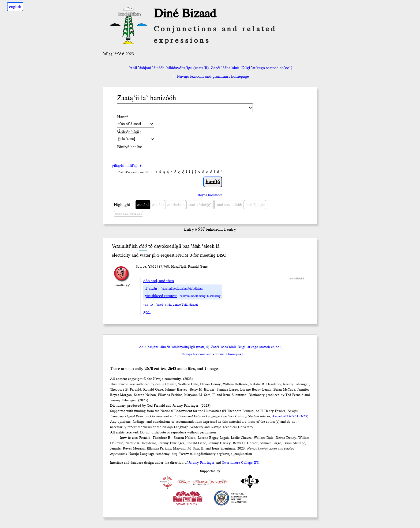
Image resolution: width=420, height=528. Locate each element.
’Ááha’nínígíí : (129, 132)
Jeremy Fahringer (202, 463)
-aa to (148, 304)
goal (147, 312)
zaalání (143, 205)
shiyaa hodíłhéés (210, 195)
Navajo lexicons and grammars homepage (210, 76)
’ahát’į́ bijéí (255, 205)
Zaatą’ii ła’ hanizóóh (147, 98)
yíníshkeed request (161, 296)
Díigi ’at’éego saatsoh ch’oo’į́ (267, 68)
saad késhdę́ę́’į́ (200, 205)
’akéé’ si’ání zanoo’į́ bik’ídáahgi (177, 305)
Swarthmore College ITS (240, 463)
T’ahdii (151, 288)
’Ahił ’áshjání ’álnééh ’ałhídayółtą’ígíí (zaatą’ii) (169, 68)
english (15, 7)
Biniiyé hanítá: (130, 147)
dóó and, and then (159, 281)
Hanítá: (123, 117)
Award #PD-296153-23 (290, 416)
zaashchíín (176, 205)
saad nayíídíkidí (229, 205)
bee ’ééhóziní (296, 279)
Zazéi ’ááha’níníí (225, 68)
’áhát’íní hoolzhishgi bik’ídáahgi (182, 289)
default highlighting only (128, 214)
